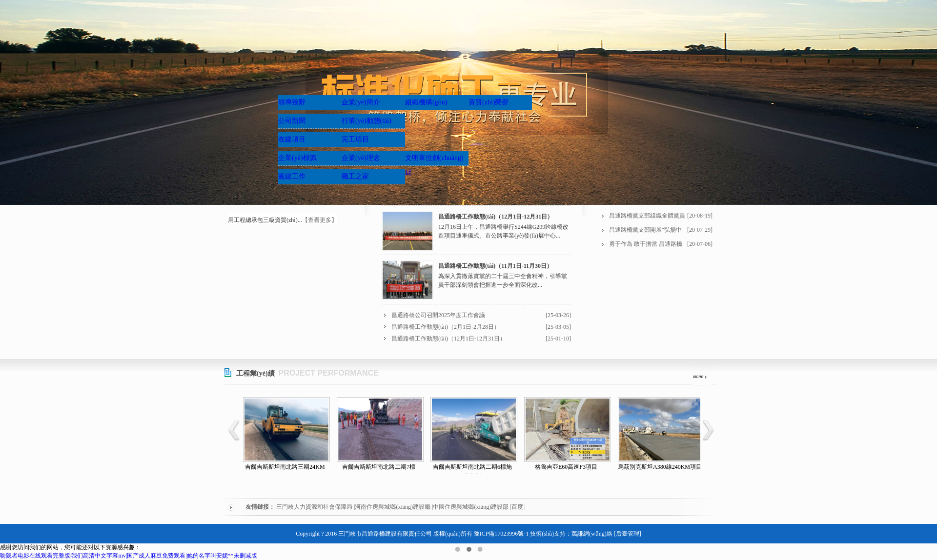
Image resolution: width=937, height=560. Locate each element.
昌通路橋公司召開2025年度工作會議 (438, 315)
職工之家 (355, 176)
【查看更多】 (320, 220)
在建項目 (292, 139)
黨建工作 (292, 176)
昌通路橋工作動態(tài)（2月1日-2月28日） (446, 327)
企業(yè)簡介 (361, 102)
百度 (517, 507)
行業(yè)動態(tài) (367, 121)
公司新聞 (292, 121)
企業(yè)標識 (297, 158)
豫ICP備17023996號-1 (501, 534)
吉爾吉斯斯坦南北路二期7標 (379, 467)
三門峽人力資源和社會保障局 (314, 507)
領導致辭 (292, 102)
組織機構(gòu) (426, 102)
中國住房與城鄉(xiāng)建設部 (471, 507)
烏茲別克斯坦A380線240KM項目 (660, 467)
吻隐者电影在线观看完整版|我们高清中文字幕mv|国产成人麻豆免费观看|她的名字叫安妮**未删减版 (129, 556)
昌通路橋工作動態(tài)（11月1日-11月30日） (495, 266)
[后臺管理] (628, 534)
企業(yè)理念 (361, 158)
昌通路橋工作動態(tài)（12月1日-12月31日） (496, 217)
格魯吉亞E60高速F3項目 (566, 467)
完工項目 (355, 139)
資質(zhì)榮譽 (489, 102)
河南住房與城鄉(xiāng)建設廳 (393, 507)
